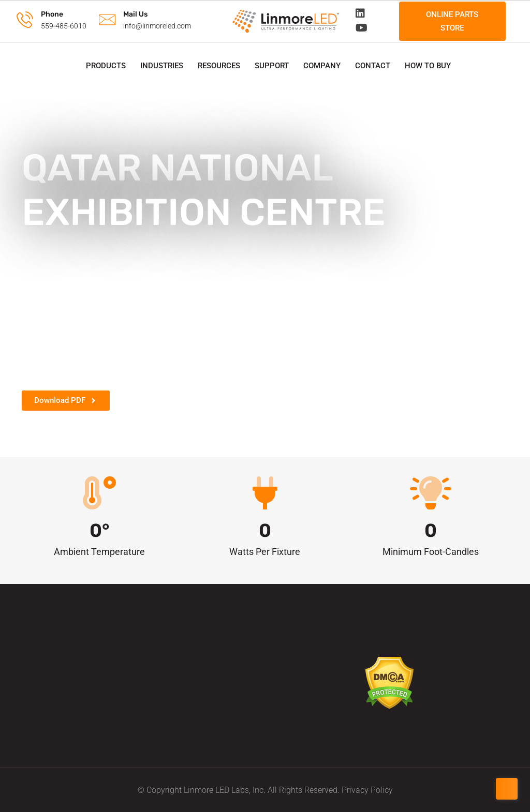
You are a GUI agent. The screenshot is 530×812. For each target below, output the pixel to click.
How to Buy (428, 66)
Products (106, 66)
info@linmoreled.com (157, 26)
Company (322, 66)
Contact (373, 66)
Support (272, 66)
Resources (219, 66)
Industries (162, 66)
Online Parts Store (452, 21)
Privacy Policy (367, 790)
